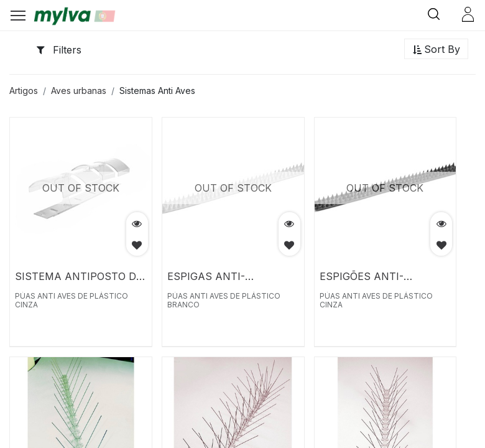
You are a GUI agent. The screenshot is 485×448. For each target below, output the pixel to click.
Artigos (24, 91)
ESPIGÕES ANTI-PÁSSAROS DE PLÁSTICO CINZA (383, 276)
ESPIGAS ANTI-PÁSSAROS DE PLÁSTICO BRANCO (231, 276)
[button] (436, 49)
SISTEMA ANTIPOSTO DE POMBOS (79, 276)
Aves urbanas (79, 91)
